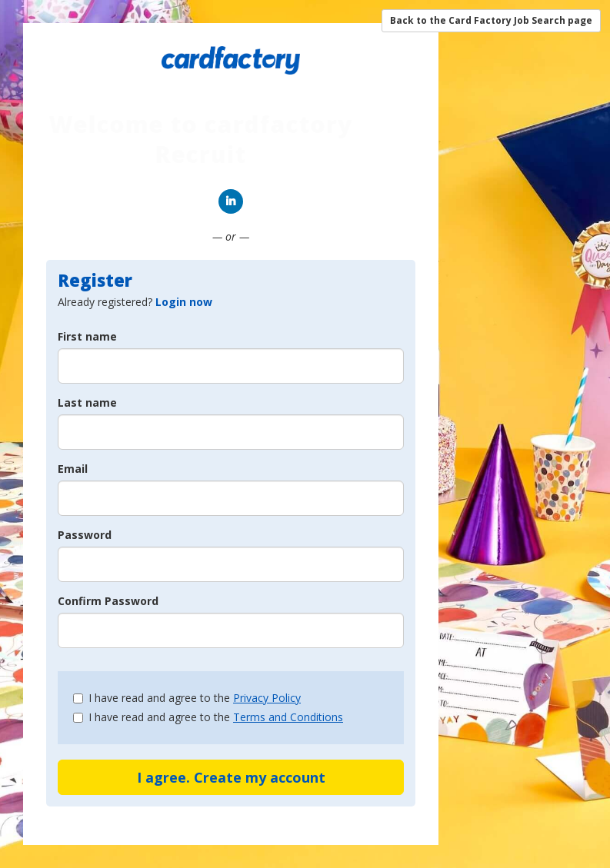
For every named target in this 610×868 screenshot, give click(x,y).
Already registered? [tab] (135, 302)
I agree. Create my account (231, 777)
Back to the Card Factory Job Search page (491, 20)
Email (73, 469)
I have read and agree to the (187, 698)
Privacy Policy (267, 698)
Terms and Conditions (288, 717)
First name (87, 336)
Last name (87, 402)
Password (85, 535)
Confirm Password (108, 601)
